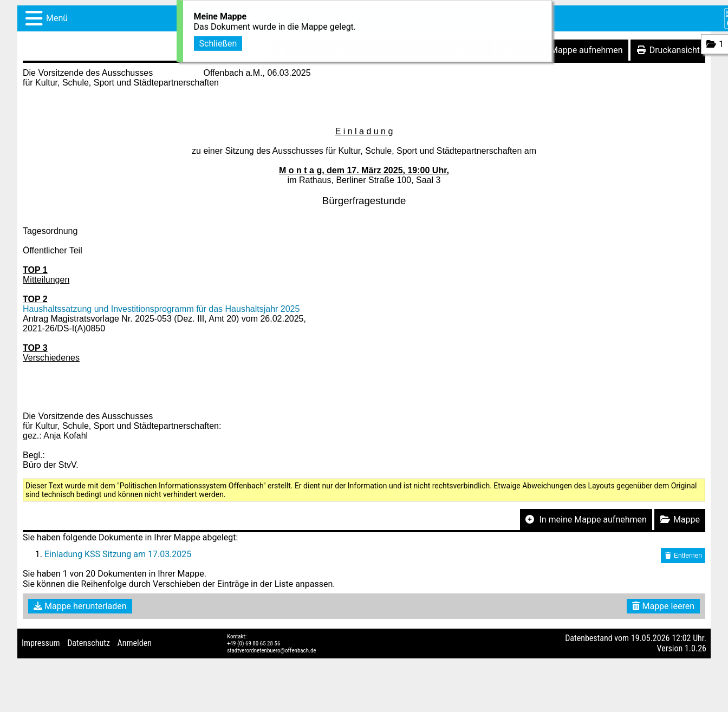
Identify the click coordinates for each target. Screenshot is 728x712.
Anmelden (135, 643)
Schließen (218, 43)
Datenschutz (89, 643)
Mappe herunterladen (80, 606)
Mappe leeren (663, 606)
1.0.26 (695, 648)
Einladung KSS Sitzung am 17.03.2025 (118, 554)
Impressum (41, 643)
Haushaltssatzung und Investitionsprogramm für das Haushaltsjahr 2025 (161, 309)
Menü (57, 18)
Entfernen (683, 556)
